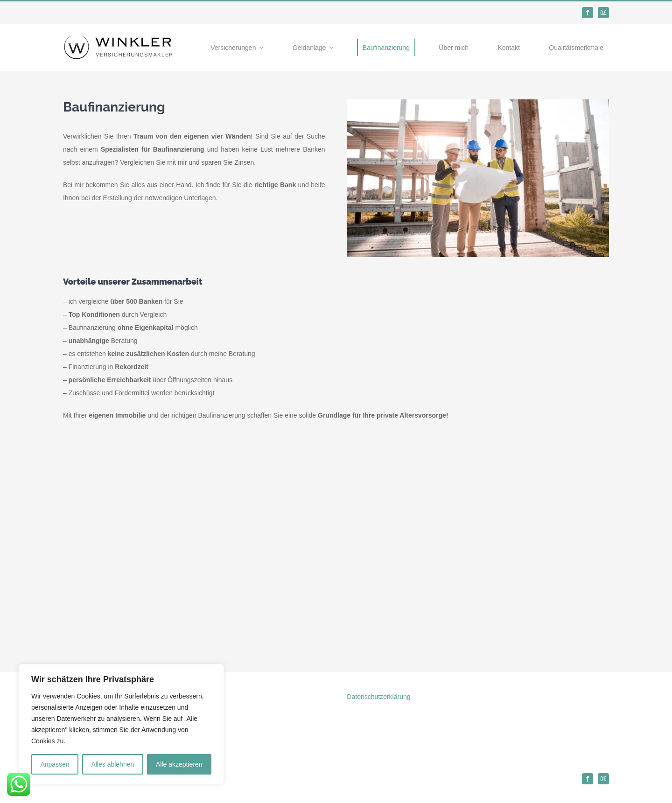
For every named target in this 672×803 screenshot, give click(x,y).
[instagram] (603, 13)
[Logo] (119, 38)
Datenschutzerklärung (378, 697)
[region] (121, 724)
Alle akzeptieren (179, 764)
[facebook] (588, 13)
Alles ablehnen (112, 764)
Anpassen (55, 764)
